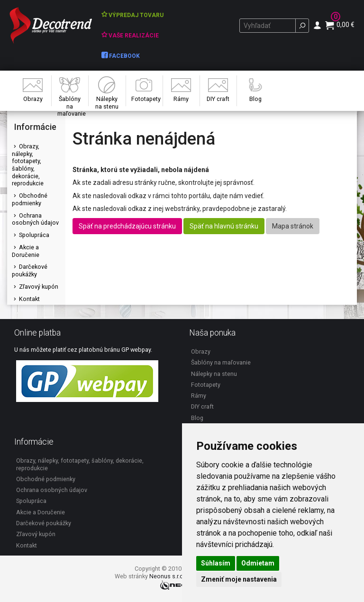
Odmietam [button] (258, 563)
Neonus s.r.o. (167, 576)
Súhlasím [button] (216, 563)
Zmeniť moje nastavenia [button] (239, 579)
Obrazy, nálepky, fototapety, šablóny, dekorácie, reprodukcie (28, 165)
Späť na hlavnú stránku (224, 226)
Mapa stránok (293, 226)
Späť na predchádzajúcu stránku (127, 226)
